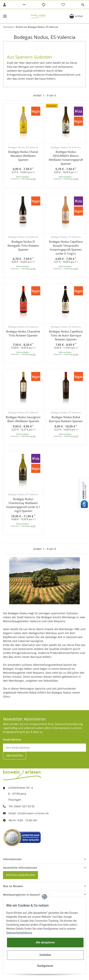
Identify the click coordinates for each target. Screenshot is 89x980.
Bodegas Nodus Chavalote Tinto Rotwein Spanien (23, 333)
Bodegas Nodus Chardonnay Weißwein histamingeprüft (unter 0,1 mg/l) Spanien (23, 505)
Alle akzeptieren (45, 942)
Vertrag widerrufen (21, 875)
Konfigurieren (45, 966)
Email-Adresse (12, 739)
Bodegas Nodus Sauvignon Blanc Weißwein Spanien (23, 419)
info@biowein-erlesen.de (33, 813)
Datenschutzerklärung (19, 933)
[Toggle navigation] (5, 16)
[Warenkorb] (76, 16)
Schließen (45, 955)
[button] (24, 5)
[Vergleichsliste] (44, 5)
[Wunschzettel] (63, 5)
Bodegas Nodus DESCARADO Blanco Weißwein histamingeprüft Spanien (66, 158)
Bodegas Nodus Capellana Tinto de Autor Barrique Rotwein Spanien (66, 335)
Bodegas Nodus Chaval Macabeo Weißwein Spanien (23, 156)
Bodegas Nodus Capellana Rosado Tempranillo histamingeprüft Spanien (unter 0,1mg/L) (66, 248)
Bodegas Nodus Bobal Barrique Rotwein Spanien (66, 419)
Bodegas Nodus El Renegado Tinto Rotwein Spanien (23, 246)
